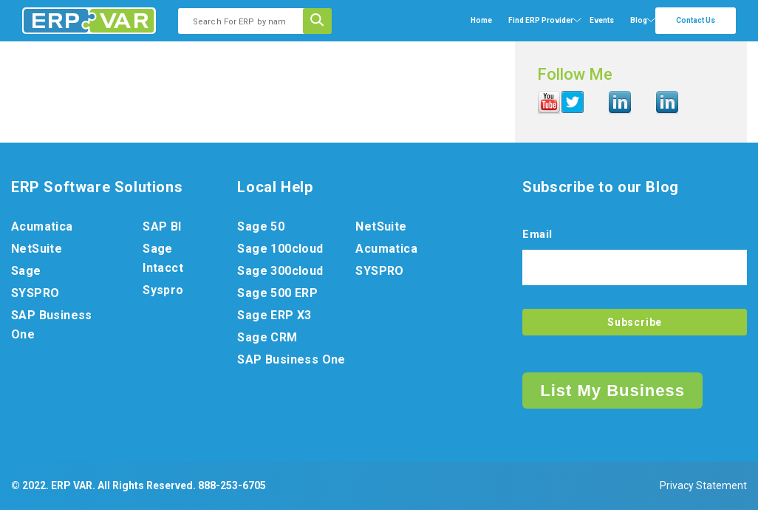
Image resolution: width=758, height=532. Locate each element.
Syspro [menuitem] (163, 290)
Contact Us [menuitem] (696, 20)
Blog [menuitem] (639, 20)
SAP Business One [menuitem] (52, 325)
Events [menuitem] (602, 20)
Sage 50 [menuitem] (261, 226)
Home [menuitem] (481, 20)
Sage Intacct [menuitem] (163, 258)
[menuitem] (541, 21)
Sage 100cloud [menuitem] (280, 249)
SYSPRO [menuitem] (35, 293)
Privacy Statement (703, 485)
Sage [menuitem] (26, 271)
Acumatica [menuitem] (42, 226)
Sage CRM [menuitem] (267, 337)
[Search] (322, 21)
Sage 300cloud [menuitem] (280, 271)
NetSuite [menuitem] (37, 249)
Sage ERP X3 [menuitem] (274, 315)
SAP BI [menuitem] (162, 226)
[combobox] (245, 21)
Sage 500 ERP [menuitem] (277, 293)
